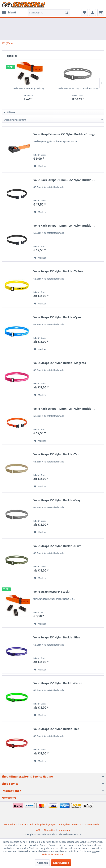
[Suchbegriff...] (49, 12)
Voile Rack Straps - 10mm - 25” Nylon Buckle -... (64, 226)
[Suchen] (66, 12)
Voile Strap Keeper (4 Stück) (28, 88)
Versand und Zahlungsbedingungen (38, 824)
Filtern (9, 112)
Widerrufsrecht (92, 824)
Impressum (64, 830)
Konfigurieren (61, 863)
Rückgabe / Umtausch (70, 824)
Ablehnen (42, 863)
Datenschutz (10, 824)
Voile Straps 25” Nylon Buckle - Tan (56, 454)
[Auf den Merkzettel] (40, 166)
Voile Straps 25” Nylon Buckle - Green (58, 683)
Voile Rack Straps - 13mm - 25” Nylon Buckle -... (64, 180)
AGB (38, 830)
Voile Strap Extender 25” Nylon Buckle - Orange (64, 134)
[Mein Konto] (93, 12)
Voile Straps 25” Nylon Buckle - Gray (78, 88)
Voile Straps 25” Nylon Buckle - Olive (57, 546)
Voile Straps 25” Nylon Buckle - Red (56, 729)
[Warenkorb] (101, 12)
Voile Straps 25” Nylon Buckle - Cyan (57, 317)
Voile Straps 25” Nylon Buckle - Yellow (58, 271)
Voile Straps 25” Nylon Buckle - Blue (57, 638)
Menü (9, 12)
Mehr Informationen (53, 854)
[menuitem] (9, 12)
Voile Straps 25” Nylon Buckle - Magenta (60, 363)
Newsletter (49, 830)
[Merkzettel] (84, 12)
